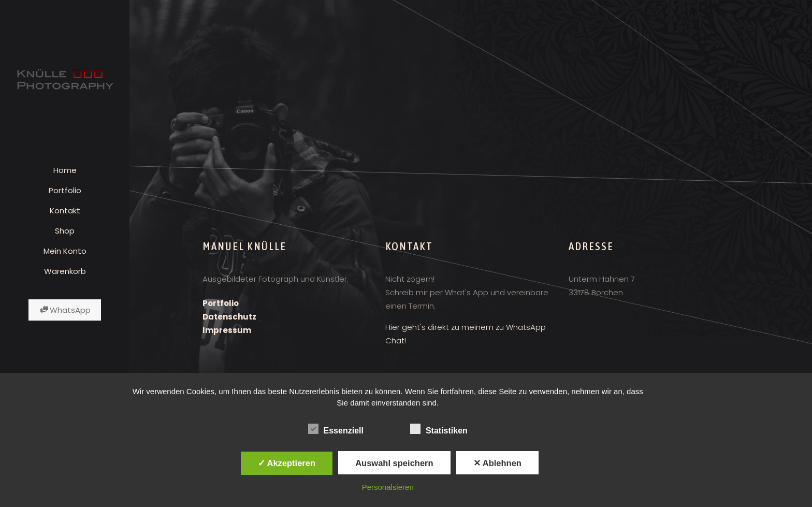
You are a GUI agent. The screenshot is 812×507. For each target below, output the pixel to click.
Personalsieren (388, 487)
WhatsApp (65, 310)
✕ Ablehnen (497, 463)
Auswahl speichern (394, 463)
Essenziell (336, 429)
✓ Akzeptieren (287, 463)
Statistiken (439, 429)
